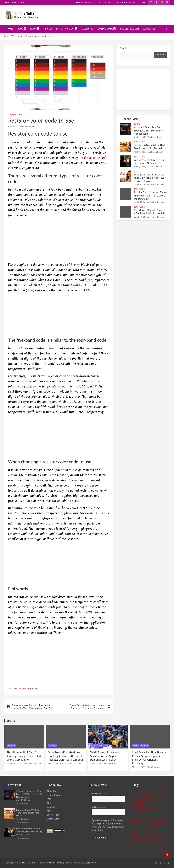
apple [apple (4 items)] (160, 791)
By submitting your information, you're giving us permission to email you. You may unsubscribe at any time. (108, 825)
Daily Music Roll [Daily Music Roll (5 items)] (139, 801)
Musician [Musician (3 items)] (144, 829)
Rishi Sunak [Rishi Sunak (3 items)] (155, 833)
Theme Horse (55, 863)
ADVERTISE (149, 29)
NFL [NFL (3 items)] (150, 829)
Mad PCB (86, 612)
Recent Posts (130, 119)
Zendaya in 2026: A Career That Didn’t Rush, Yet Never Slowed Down (149, 178)
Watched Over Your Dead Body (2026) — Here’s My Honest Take (148, 130)
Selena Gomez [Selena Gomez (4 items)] (138, 838)
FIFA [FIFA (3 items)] (162, 809)
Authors (108, 2)
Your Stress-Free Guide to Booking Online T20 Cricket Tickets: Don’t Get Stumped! (66, 756)
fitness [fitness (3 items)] (134, 814)
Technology (15, 115)
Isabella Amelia (28, 127)
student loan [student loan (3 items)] (162, 842)
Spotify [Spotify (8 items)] (152, 842)
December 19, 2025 (16, 764)
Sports (11, 721)
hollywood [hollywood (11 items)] (148, 817)
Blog (20, 29)
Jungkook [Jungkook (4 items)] (162, 821)
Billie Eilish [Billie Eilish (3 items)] (162, 795)
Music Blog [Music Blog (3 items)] (136, 829)
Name (99, 793)
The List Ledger (129, 29)
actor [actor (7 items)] (134, 791)
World (142, 142)
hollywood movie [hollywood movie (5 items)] (139, 821)
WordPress (90, 863)
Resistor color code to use (25, 688)
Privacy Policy (89, 2)
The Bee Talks (29, 863)
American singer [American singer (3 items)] (151, 792)
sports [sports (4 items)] (144, 842)
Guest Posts (131, 2)
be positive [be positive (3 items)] (143, 795)
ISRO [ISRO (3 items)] (155, 821)
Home (10, 29)
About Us (119, 2)
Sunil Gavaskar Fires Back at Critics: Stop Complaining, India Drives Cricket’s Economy (149, 758)
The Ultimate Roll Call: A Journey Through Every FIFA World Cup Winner (24, 756)
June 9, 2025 (96, 764)
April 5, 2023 (14, 127)
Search (123, 48)
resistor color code (94, 158)
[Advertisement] (59, 241)
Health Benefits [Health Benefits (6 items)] (154, 814)
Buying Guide (105, 29)
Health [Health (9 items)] (142, 813)
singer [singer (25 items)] (150, 837)
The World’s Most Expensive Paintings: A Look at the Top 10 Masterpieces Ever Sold (32, 707)
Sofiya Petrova (111, 764)
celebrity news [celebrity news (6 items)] (144, 798)
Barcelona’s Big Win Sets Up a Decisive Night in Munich (150, 212)
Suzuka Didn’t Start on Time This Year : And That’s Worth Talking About (150, 195)
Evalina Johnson (155, 137)
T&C (100, 2)
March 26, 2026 (141, 217)
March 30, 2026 (141, 185)
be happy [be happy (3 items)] (135, 795)
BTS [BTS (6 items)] (134, 798)
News (34, 29)
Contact (143, 2)
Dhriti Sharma (75, 764)
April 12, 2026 (140, 152)
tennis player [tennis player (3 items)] (136, 849)
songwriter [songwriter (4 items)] (136, 842)
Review (48, 29)
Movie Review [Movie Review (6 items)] (143, 825)
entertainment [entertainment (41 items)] (145, 809)
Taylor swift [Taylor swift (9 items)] (138, 845)
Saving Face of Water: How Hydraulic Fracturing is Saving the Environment (88, 707)
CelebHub (88, 29)
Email (99, 807)
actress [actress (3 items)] (141, 792)
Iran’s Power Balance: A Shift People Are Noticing (150, 161)
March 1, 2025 (139, 767)
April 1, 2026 (139, 167)
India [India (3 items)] (150, 821)
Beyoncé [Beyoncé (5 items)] (152, 795)
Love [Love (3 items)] (133, 825)
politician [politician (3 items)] (156, 829)
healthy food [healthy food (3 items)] (136, 818)
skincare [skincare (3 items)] (160, 838)
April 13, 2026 (140, 137)
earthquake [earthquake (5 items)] (152, 801)
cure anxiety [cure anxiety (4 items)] (157, 798)
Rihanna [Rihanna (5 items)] (146, 833)
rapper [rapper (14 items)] (136, 833)
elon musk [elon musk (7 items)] (137, 804)
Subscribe (100, 838)
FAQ (78, 2)
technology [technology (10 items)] (153, 845)
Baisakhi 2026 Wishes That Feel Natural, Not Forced (149, 147)
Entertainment (66, 29)
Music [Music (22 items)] (156, 825)
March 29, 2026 (141, 202)
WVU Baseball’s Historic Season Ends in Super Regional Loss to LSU (105, 756)
